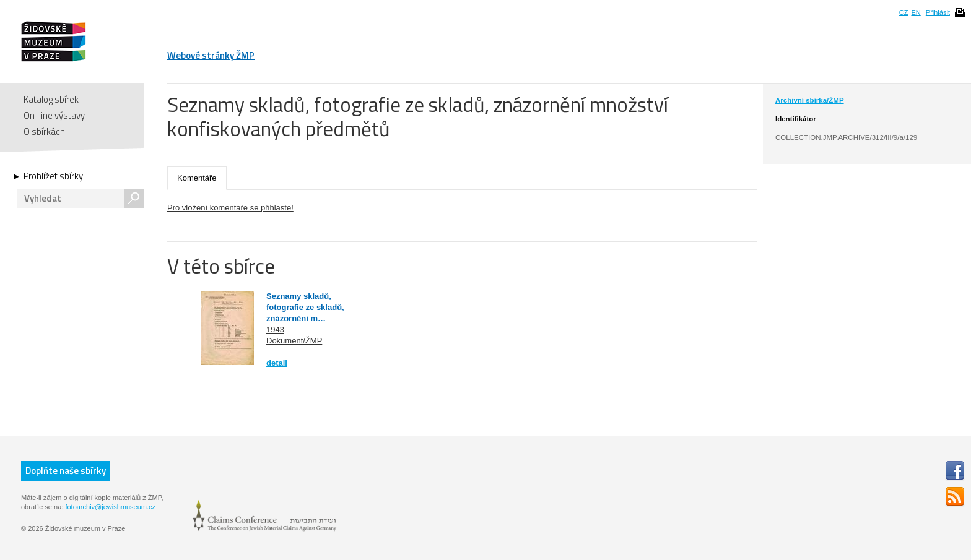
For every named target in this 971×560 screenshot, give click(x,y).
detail (277, 363)
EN (916, 12)
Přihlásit (938, 12)
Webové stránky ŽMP (211, 55)
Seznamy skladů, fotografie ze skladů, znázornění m (305, 307)
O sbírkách (44, 131)
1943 (275, 330)
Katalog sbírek (51, 99)
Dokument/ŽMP (294, 341)
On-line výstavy (54, 115)
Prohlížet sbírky (53, 176)
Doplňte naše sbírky (66, 471)
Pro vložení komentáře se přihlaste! (230, 208)
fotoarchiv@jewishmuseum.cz (110, 507)
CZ (904, 12)
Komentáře (197, 178)
